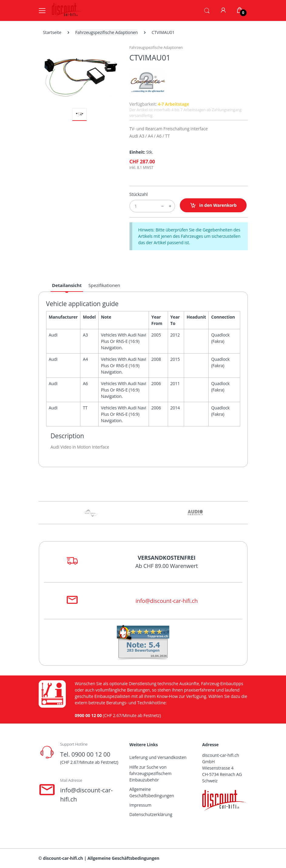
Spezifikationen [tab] (104, 285)
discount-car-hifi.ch (63, 858)
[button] (207, 10)
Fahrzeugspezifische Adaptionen (106, 32)
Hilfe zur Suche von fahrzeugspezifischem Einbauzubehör (151, 773)
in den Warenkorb (213, 205)
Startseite (52, 32)
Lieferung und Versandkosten (158, 757)
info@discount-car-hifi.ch (167, 601)
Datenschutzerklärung (151, 814)
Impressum (141, 805)
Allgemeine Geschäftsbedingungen (152, 792)
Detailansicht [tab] (67, 285)
